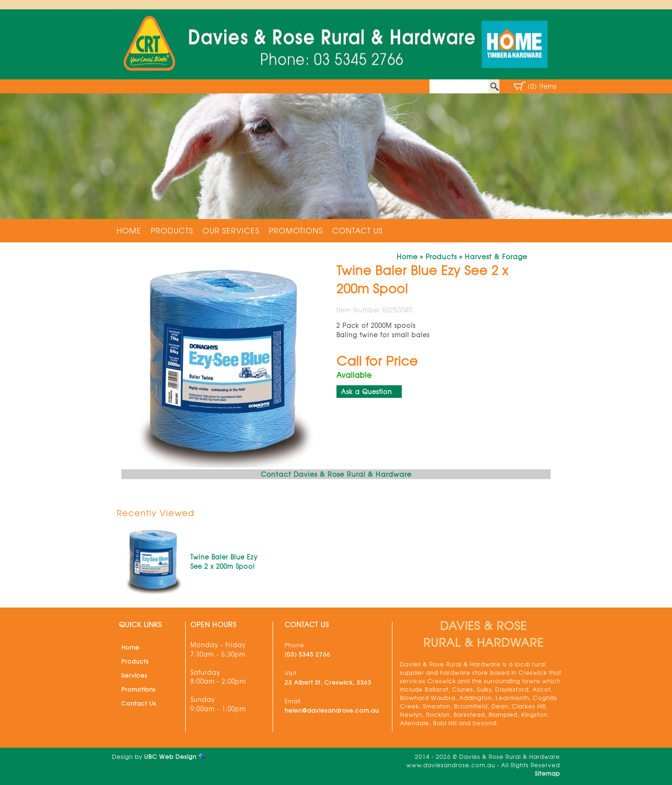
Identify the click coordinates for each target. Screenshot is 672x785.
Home (129, 230)
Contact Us (357, 230)
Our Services (231, 230)
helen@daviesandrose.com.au (332, 710)
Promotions (296, 230)
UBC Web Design (170, 757)
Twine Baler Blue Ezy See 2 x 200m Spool (224, 562)
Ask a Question (367, 392)
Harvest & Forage (496, 256)
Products (172, 230)
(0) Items (542, 86)
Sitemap (547, 773)
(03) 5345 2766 (308, 654)
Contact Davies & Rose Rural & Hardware (336, 474)
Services (134, 675)
